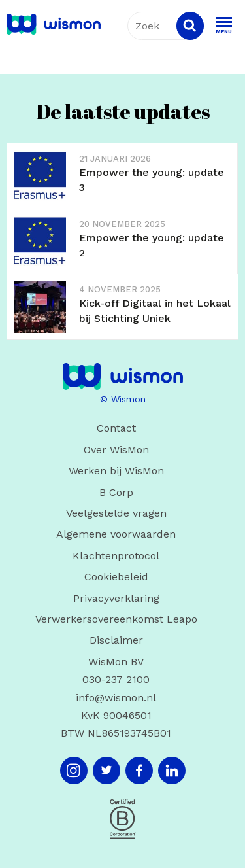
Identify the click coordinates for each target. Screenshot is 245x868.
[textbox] (166, 26)
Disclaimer (116, 640)
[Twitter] (106, 771)
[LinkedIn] (172, 771)
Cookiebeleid (116, 577)
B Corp (116, 492)
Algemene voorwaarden (116, 534)
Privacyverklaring (116, 598)
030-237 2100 (116, 679)
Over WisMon (116, 450)
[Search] (190, 26)
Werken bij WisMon (116, 471)
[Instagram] (74, 771)
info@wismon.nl (116, 698)
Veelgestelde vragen (116, 513)
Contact (116, 428)
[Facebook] (139, 771)
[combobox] (166, 26)
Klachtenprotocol (116, 556)
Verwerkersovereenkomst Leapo (116, 619)
